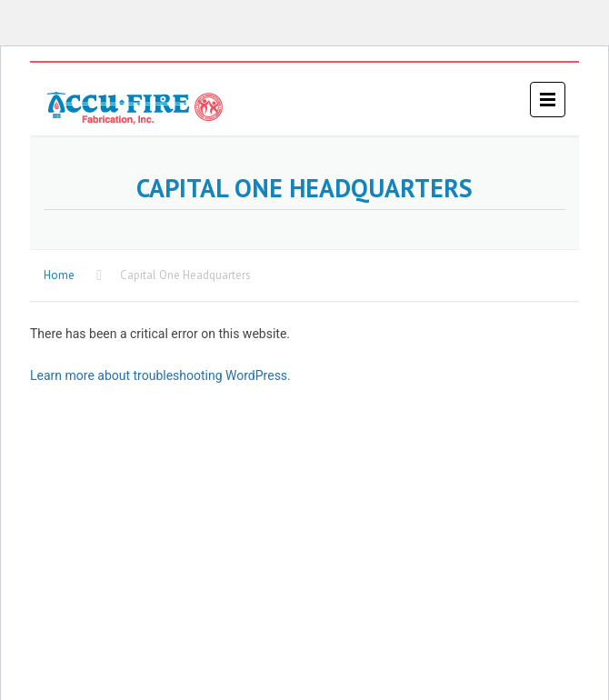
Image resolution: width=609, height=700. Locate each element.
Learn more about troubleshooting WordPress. (160, 375)
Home (59, 275)
